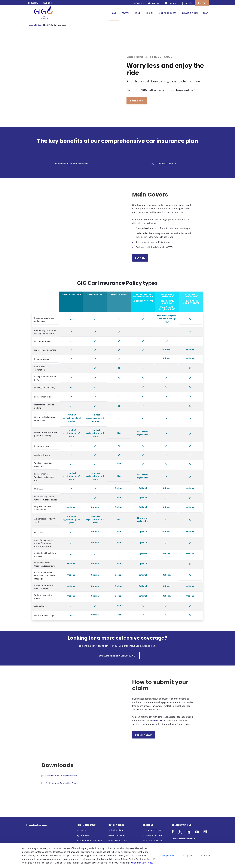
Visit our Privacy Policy (142, 863)
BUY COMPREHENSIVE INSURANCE (117, 656)
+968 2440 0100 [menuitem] (152, 835)
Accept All (187, 855)
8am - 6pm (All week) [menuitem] (153, 840)
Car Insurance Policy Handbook (61, 776)
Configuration (168, 855)
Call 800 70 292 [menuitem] (152, 830)
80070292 (157, 720)
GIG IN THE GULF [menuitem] (86, 825)
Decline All (205, 855)
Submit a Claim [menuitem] (116, 830)
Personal (32, 25)
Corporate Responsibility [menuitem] (90, 840)
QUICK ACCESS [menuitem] (116, 825)
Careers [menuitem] (83, 835)
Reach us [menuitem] (148, 825)
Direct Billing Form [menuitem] (118, 840)
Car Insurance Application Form (61, 783)
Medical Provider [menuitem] (117, 835)
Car (39, 25)
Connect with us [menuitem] (182, 825)
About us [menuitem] (82, 830)
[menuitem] (33, 3)
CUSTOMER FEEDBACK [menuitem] (184, 838)
